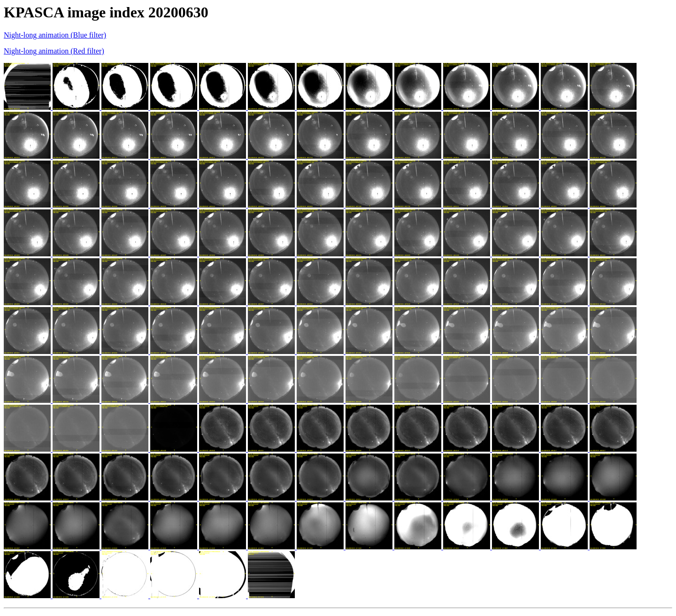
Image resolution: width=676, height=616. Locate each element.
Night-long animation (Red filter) (54, 51)
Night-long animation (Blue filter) (55, 35)
